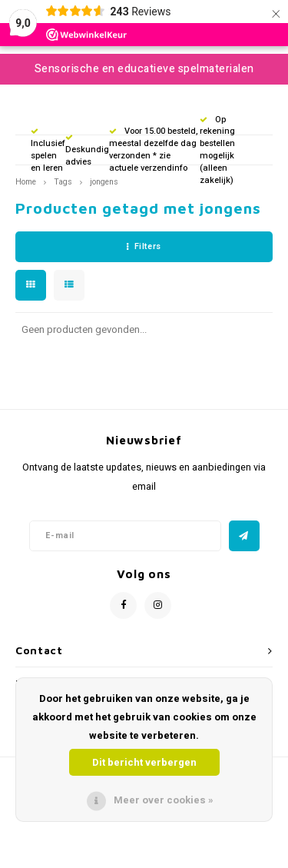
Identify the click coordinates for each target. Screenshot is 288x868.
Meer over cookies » (164, 800)
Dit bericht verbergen (144, 762)
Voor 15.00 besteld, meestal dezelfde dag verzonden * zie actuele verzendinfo (154, 149)
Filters (144, 246)
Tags (63, 182)
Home (26, 182)
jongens (104, 182)
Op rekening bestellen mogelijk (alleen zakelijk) (217, 150)
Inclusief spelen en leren (48, 151)
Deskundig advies (87, 151)
